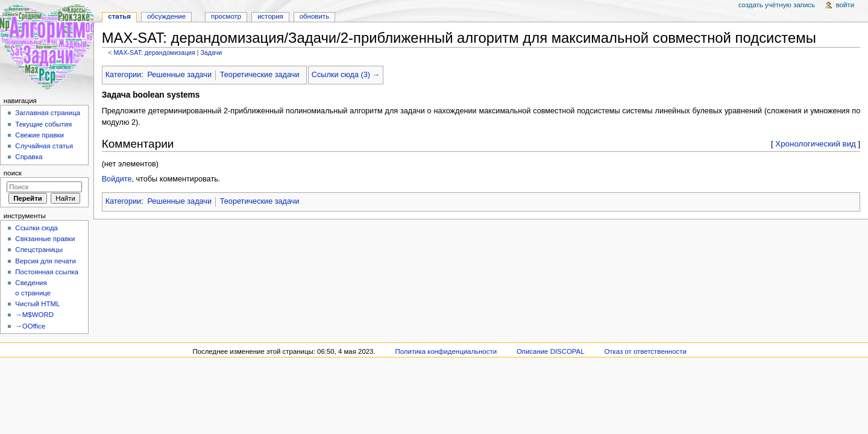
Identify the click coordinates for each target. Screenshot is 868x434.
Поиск (13, 173)
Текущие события (43, 124)
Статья (119, 16)
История (270, 16)
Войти (845, 5)
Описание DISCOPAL (551, 351)
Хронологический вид (816, 144)
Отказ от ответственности (645, 351)
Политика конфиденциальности (446, 351)
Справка (29, 157)
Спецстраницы (39, 250)
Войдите (117, 179)
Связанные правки (45, 239)
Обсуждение (166, 16)
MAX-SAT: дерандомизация (154, 52)
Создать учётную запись (777, 5)
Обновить (314, 16)
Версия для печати (46, 261)
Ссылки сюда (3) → (346, 75)
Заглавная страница (48, 113)
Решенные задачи (179, 75)
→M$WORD (34, 315)
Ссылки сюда (36, 228)
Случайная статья (44, 146)
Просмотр (226, 16)
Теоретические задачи (260, 75)
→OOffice (30, 326)
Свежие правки (39, 135)
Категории (124, 75)
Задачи (211, 52)
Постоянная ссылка (46, 272)
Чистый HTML (37, 304)
